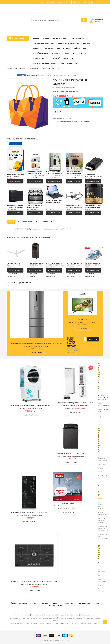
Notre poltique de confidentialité (103, 536)
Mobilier (101, 472)
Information (85, 603)
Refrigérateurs (34, 69)
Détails (11, 221)
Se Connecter (102, 570)
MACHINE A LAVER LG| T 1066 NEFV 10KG (71, 453)
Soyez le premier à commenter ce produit (66, 91)
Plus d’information (25, 221)
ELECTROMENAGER (21, 69)
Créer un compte (88, 2)
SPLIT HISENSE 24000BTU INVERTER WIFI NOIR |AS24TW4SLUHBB (74, 264)
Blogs (56, 603)
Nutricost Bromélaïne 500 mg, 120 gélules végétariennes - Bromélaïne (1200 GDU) (16, 175)
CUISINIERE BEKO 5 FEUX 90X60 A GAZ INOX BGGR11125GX (35, 207)
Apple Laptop (14, 618)
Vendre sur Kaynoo (64, 2)
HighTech (101, 468)
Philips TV (58, 623)
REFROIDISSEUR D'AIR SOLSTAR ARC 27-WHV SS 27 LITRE (30, 405)
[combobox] (59, 20)
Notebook (55, 620)
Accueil (10, 69)
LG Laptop (90, 618)
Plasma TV (85, 623)
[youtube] (100, 422)
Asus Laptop (71, 618)
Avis (38, 221)
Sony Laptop (53, 618)
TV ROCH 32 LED (82, 319)
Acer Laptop (23, 618)
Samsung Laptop (33, 618)
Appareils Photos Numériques (70, 615)
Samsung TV (21, 623)
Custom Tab (48, 221)
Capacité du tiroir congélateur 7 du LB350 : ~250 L (75, 402)
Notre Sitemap (101, 589)
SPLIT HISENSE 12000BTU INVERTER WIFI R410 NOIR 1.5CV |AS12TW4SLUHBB (54, 264)
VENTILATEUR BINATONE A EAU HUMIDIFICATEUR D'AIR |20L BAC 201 (35, 264)
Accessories (62, 618)
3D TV (91, 623)
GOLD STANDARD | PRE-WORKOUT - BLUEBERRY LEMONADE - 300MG (93, 207)
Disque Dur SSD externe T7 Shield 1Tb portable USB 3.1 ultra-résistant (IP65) (15, 207)
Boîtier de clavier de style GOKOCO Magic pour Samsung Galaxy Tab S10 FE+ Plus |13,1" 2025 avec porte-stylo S (55, 201)
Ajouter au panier (15, 181)
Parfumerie (102, 464)
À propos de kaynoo (19, 603)
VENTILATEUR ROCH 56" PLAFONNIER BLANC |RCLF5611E (15, 264)
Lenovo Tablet (44, 618)
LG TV (28, 623)
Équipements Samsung (22, 615)
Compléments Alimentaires (103, 476)
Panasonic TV (35, 623)
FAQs (100, 585)
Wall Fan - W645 (68, 503)
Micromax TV (66, 623)
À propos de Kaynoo (101, 505)
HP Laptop (97, 618)
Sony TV (13, 623)
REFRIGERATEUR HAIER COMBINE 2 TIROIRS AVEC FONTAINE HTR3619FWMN (36, 343)
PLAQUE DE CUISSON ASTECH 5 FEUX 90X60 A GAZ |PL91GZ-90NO (34, 581)
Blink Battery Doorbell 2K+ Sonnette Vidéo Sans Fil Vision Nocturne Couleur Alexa (55, 173)
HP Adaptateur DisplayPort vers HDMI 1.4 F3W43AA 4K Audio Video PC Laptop (94, 175)
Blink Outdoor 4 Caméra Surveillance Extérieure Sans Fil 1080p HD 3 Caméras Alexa (74, 173)
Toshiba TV (51, 623)
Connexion (76, 2)
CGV (100, 575)
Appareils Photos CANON (39, 615)
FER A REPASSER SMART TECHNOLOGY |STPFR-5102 (93, 264)
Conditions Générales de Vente (102, 520)
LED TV (73, 623)
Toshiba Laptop (81, 618)
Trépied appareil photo (87, 615)
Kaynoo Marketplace (102, 513)
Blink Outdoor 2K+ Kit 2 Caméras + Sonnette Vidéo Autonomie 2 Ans (35, 173)
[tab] (11, 221)
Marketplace (51, 2)
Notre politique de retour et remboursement (103, 528)
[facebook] (100, 417)
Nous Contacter (102, 580)
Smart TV (96, 623)
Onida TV (43, 623)
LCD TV (78, 623)
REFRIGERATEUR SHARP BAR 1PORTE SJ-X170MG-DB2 (29, 512)
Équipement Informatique (102, 459)
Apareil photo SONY (53, 615)
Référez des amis (33, 75)
